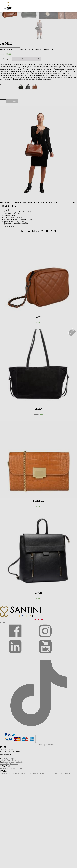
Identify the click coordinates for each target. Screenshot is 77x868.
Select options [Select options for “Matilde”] (5, 517)
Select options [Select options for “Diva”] (5, 333)
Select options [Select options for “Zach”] (5, 609)
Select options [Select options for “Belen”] (5, 425)
